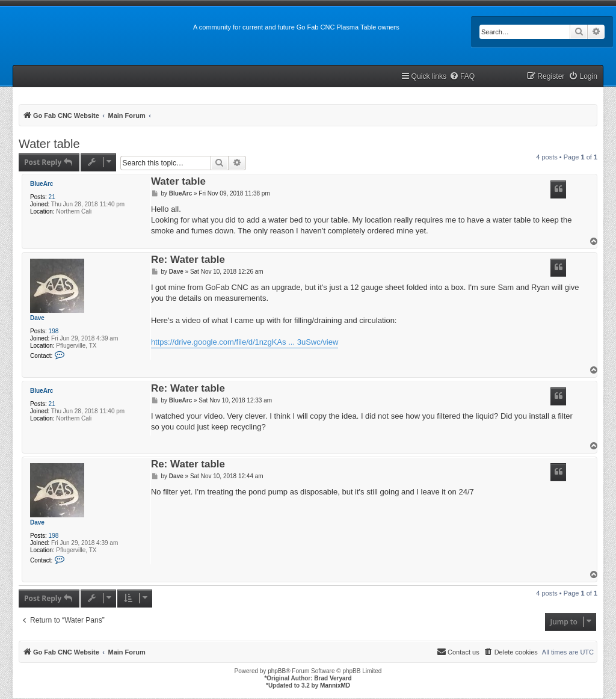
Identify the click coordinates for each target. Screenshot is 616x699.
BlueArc (42, 184)
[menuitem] (462, 77)
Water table (49, 144)
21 (52, 197)
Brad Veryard (333, 678)
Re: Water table (188, 260)
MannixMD (335, 685)
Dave (37, 318)
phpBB (277, 671)
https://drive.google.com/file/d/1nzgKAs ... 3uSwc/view (245, 342)
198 (54, 331)
